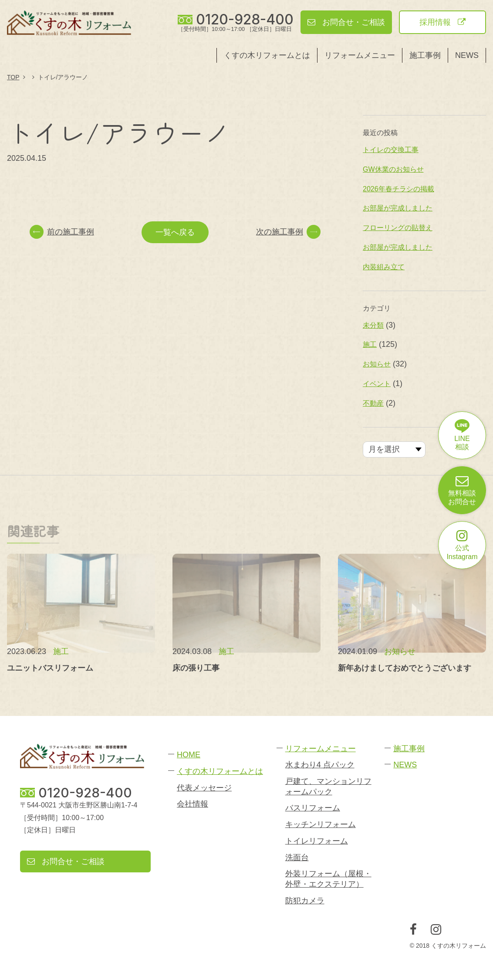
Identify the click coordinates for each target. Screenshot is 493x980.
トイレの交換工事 (391, 150)
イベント (377, 384)
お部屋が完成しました (398, 208)
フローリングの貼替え (398, 228)
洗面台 (297, 858)
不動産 (373, 403)
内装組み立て (384, 267)
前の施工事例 (62, 232)
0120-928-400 (245, 20)
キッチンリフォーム (321, 824)
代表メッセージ (204, 788)
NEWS (467, 55)
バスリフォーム (313, 808)
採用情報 (442, 22)
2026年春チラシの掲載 (398, 189)
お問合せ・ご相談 (346, 22)
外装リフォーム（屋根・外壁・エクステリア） (328, 879)
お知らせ (377, 364)
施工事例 (425, 55)
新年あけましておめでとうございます (405, 668)
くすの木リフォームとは (267, 55)
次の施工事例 (288, 232)
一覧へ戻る (175, 232)
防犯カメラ (305, 901)
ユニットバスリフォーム (50, 668)
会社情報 (192, 804)
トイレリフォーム (317, 841)
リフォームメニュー (360, 55)
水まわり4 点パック (320, 765)
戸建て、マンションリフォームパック (328, 786)
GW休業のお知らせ (393, 169)
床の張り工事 (196, 668)
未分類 (373, 325)
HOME (189, 755)
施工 (370, 344)
